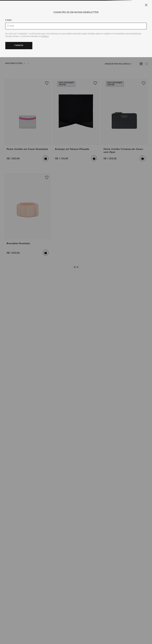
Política (45, 36)
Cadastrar (19, 45)
